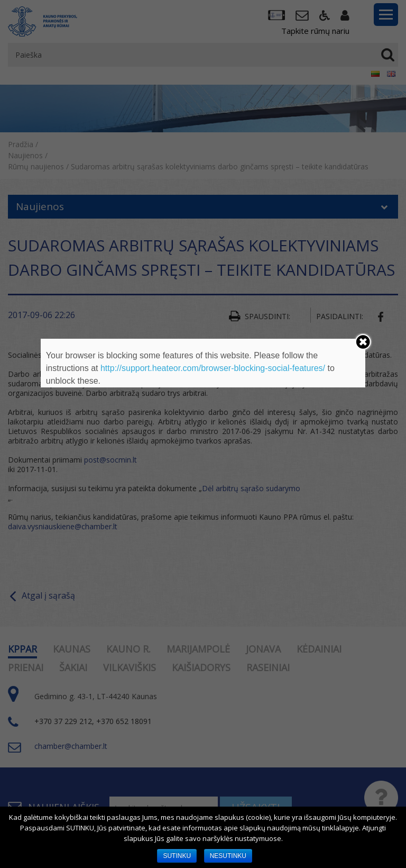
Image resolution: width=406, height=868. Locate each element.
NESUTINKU (228, 856)
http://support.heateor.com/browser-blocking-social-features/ (213, 368)
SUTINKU (177, 856)
